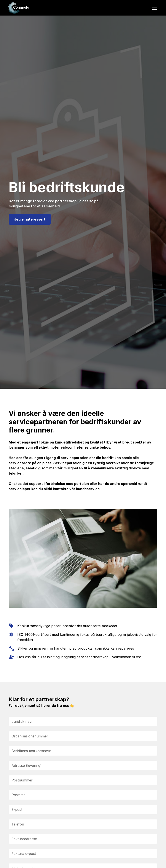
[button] (153, 8)
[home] (19, 8)
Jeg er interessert (30, 219)
